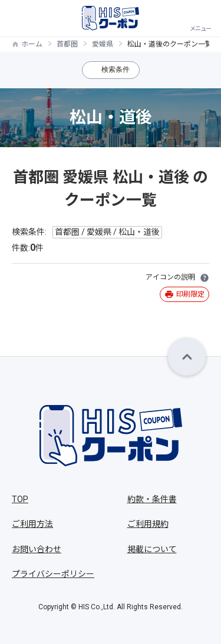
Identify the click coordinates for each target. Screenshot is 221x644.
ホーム (32, 44)
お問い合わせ (37, 549)
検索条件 (116, 69)
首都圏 (67, 44)
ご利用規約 (148, 524)
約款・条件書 (152, 499)
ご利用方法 (32, 524)
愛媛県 (103, 44)
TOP (20, 499)
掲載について (152, 549)
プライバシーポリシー (53, 574)
